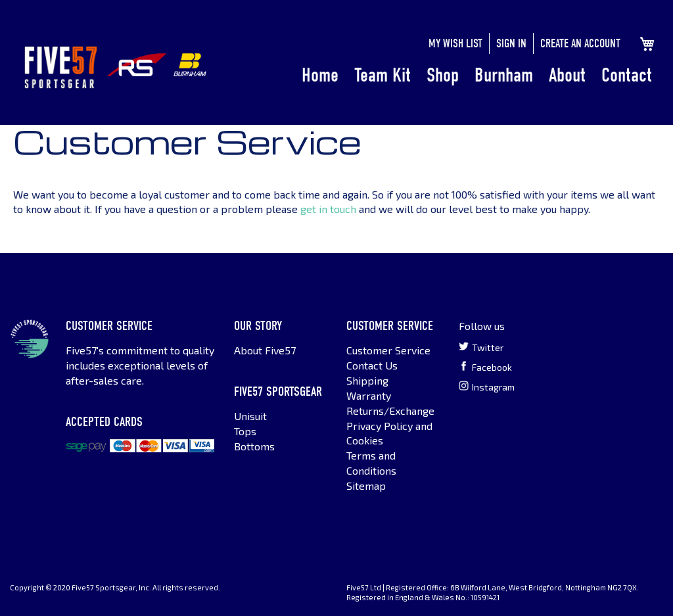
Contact (627, 75)
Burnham (504, 75)
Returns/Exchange (390, 411)
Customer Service (388, 350)
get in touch (328, 209)
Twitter (481, 347)
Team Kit (383, 75)
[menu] (477, 76)
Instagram (487, 387)
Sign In (511, 44)
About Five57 (265, 350)
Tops (245, 431)
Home (320, 75)
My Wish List (455, 44)
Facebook (485, 367)
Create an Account (580, 44)
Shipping (367, 380)
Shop (443, 75)
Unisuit (250, 416)
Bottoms (254, 446)
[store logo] (61, 67)
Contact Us (372, 365)
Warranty (369, 395)
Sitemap (366, 486)
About (567, 75)
